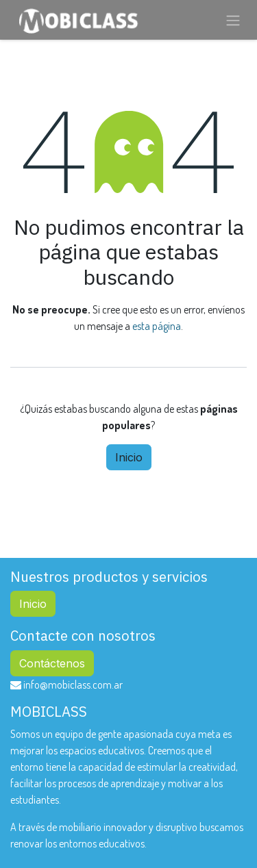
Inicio (129, 457)
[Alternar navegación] (233, 20)
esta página (157, 326)
